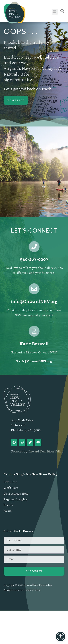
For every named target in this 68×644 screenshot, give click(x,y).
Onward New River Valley (45, 452)
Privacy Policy (32, 590)
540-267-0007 (34, 260)
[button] (55, 12)
